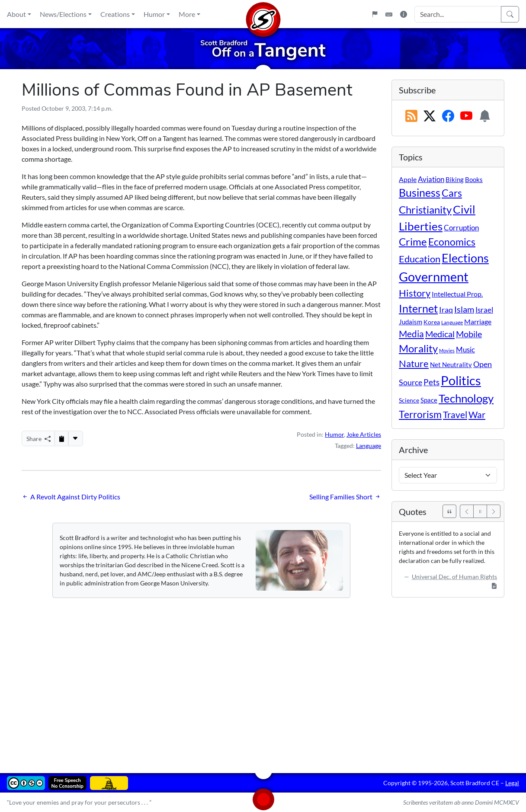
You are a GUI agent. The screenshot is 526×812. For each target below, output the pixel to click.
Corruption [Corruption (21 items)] (461, 228)
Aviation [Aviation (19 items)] (431, 179)
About (16, 14)
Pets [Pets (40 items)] (431, 382)
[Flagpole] (375, 14)
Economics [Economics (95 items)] (452, 242)
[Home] (263, 14)
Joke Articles (364, 434)
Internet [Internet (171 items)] (418, 308)
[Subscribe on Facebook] (448, 116)
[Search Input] (458, 14)
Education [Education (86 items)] (420, 259)
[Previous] (467, 511)
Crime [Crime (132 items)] (413, 242)
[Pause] (480, 511)
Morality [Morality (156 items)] (418, 348)
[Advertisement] (263, 679)
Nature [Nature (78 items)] (414, 363)
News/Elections (63, 14)
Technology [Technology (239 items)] (466, 398)
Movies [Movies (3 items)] (447, 350)
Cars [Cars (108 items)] (452, 193)
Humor (154, 14)
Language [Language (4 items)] (452, 322)
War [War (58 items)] (477, 415)
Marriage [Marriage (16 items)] (478, 321)
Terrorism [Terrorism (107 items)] (420, 414)
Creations (115, 14)
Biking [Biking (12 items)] (455, 179)
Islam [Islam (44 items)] (464, 309)
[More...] (75, 438)
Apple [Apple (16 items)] (408, 179)
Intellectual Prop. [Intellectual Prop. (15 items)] (457, 294)
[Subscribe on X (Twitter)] (430, 116)
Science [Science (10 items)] (409, 400)
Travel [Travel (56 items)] (455, 415)
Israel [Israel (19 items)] (484, 310)
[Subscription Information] (485, 116)
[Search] (510, 14)
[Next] (494, 511)
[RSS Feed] (411, 116)
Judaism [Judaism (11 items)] (411, 322)
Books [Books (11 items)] (474, 179)
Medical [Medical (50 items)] (440, 334)
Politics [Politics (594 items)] (461, 380)
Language (369, 446)
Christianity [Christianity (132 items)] (425, 210)
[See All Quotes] (449, 511)
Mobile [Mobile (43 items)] (469, 334)
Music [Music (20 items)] (465, 350)
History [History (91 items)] (415, 293)
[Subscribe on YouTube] (466, 116)
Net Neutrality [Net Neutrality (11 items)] (451, 364)
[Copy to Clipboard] (61, 438)
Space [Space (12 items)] (429, 400)
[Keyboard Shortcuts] (389, 14)
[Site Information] (404, 14)
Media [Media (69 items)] (411, 334)
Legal (512, 783)
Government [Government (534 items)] (434, 277)
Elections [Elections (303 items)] (465, 258)
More (187, 14)
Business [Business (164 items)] (420, 193)
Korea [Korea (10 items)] (432, 322)
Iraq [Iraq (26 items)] (446, 310)
